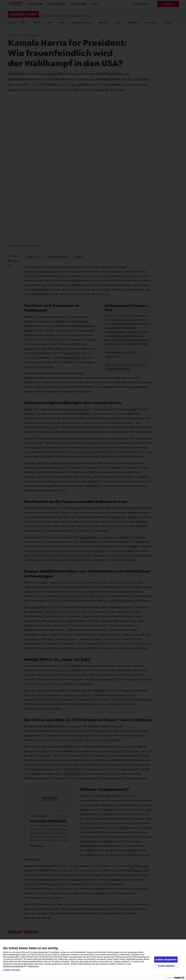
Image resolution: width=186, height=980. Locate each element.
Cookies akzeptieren (166, 960)
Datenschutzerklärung (13, 966)
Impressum (34, 966)
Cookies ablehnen (166, 966)
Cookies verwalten (12, 970)
